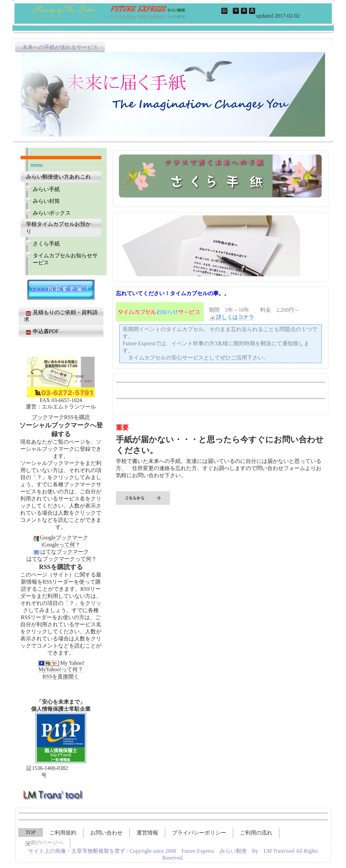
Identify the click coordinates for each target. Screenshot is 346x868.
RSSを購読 (77, 417)
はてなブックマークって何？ (61, 559)
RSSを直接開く (61, 676)
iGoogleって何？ (61, 545)
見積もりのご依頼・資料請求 (61, 316)
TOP (31, 832)
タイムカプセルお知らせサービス (65, 259)
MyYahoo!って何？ (61, 669)
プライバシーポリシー (199, 833)
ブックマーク (48, 417)
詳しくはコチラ (231, 317)
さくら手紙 (46, 244)
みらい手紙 (46, 189)
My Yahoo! (61, 663)
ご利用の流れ (256, 833)
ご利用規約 (63, 833)
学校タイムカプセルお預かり (58, 228)
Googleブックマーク (60, 538)
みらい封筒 (46, 201)
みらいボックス (52, 213)
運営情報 (147, 833)
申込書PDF (41, 332)
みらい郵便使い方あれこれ (58, 177)
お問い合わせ (106, 833)
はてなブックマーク (61, 552)
